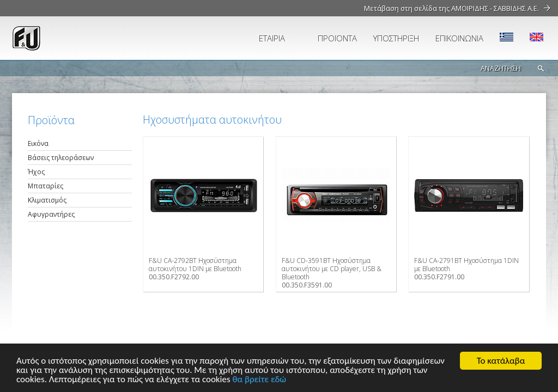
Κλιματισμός (47, 200)
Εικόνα (38, 143)
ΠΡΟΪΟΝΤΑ (337, 38)
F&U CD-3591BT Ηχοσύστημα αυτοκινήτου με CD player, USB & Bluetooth (332, 269)
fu (75, 38)
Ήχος (36, 172)
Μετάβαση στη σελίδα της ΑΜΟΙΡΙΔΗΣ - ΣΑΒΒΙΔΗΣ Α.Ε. (451, 8)
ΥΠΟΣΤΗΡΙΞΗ (396, 38)
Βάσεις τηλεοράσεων (61, 158)
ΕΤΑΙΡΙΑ (272, 38)
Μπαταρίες (46, 186)
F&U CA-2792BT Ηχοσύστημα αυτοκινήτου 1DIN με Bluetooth (195, 265)
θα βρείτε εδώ (259, 380)
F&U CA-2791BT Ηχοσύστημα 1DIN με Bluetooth (466, 265)
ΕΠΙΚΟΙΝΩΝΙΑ (459, 38)
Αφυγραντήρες (51, 214)
